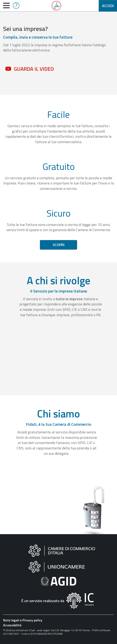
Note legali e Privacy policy (23, 620)
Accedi (108, 6)
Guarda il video (34, 69)
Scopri (58, 245)
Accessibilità (12, 625)
